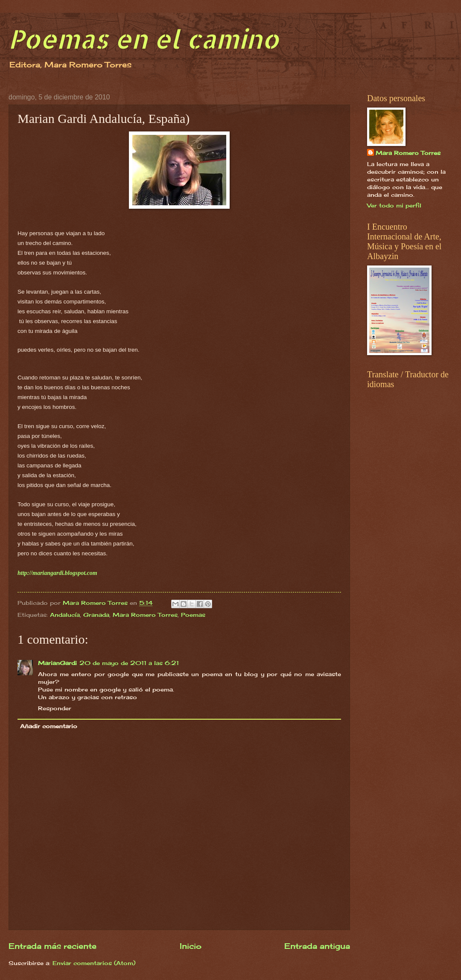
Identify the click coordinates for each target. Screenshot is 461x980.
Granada (96, 615)
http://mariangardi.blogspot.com (57, 573)
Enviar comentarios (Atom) (94, 963)
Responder (55, 708)
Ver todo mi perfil (394, 205)
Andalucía (65, 615)
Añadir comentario (49, 726)
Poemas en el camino (144, 39)
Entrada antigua (317, 946)
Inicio (191, 946)
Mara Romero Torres (145, 615)
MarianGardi (57, 663)
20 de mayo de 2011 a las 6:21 (129, 663)
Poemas (193, 615)
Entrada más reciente (53, 946)
